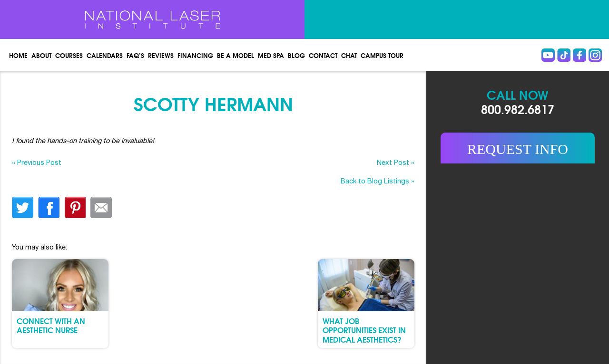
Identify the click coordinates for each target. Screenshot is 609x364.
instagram (595, 55)
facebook (49, 207)
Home (18, 55)
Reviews (161, 55)
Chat (349, 55)
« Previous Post (37, 162)
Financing (195, 55)
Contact (323, 55)
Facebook (580, 55)
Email (101, 207)
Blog (296, 55)
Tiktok (564, 55)
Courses (69, 55)
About (41, 55)
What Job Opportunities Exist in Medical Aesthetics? (364, 330)
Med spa (271, 55)
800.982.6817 (518, 109)
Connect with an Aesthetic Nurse (51, 325)
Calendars (105, 55)
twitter (23, 207)
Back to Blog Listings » (378, 181)
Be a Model (236, 55)
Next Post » (396, 162)
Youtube (548, 55)
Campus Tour (382, 55)
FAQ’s (135, 55)
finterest (75, 207)
